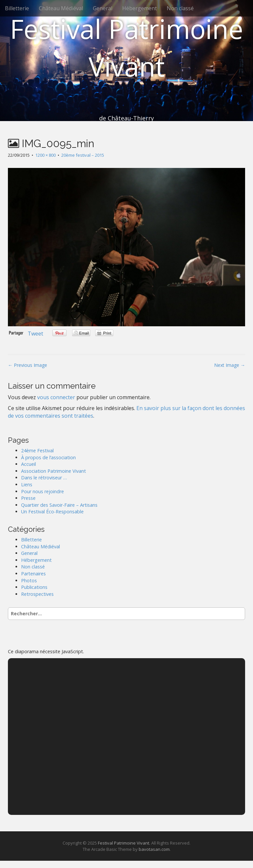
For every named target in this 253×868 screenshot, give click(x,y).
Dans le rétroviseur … (44, 478)
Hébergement (140, 8)
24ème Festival (37, 450)
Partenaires (33, 574)
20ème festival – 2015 (83, 155)
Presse (28, 498)
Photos (29, 580)
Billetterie (17, 8)
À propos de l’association (48, 457)
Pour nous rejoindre (42, 491)
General (103, 8)
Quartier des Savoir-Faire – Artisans (59, 505)
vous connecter (56, 397)
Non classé (180, 8)
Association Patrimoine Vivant (54, 471)
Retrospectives (37, 594)
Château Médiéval (61, 8)
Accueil (28, 464)
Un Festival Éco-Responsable (52, 512)
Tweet (35, 334)
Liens (27, 484)
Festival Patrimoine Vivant (126, 47)
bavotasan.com (154, 849)
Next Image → (230, 365)
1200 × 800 (45, 155)
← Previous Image (28, 365)
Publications (34, 587)
